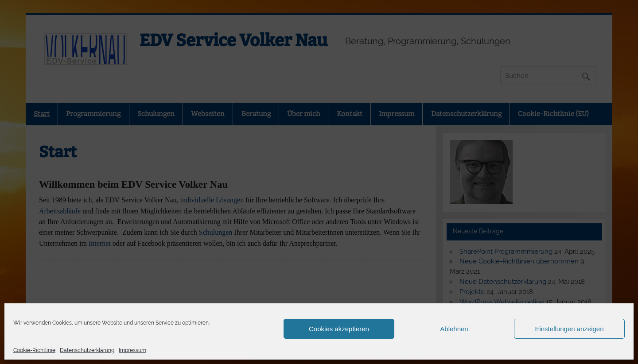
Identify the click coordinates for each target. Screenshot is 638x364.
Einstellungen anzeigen (569, 329)
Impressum (132, 350)
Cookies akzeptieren (339, 329)
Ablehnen (454, 329)
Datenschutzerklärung (87, 350)
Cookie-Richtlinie (34, 350)
